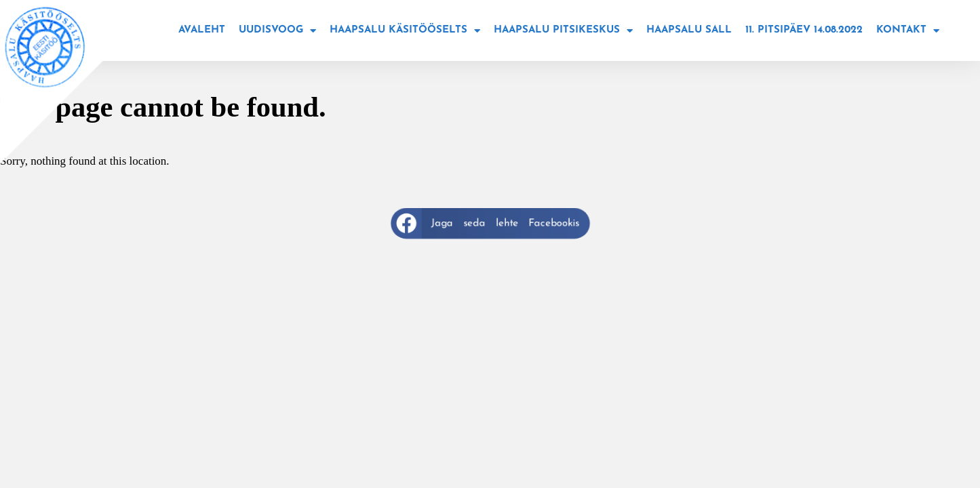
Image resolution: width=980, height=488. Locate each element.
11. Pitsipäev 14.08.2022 (804, 30)
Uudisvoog (277, 31)
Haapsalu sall (689, 30)
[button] (490, 224)
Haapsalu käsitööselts (405, 31)
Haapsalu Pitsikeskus (563, 31)
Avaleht (202, 30)
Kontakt (908, 31)
